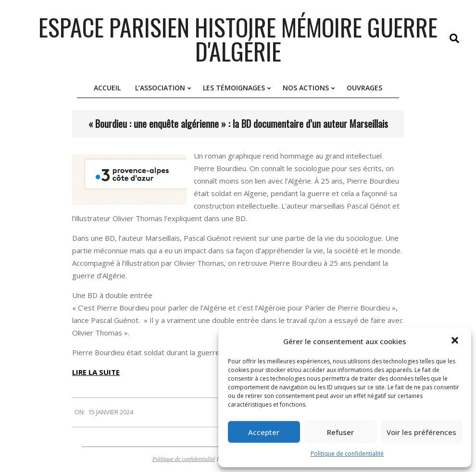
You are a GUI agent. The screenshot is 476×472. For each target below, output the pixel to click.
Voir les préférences (421, 432)
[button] (456, 341)
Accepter (264, 432)
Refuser (340, 432)
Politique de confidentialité (347, 453)
